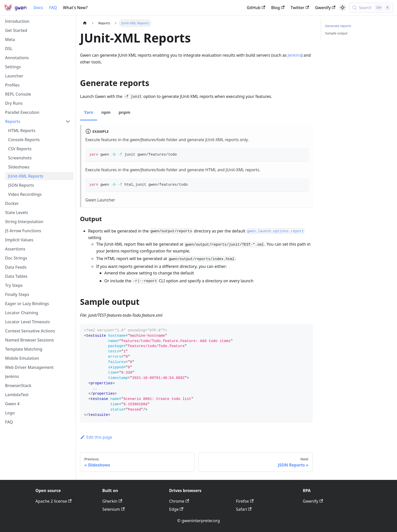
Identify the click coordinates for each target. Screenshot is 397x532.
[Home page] (85, 23)
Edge (176, 509)
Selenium (113, 509)
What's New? (75, 8)
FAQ (53, 8)
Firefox (245, 501)
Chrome (179, 501)
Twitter (300, 8)
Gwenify (325, 8)
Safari (244, 509)
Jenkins (294, 55)
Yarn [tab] (89, 112)
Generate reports (338, 26)
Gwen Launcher (100, 200)
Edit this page (96, 437)
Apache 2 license (54, 501)
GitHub (256, 8)
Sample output (336, 33)
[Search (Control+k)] (371, 8)
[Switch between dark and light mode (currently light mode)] (343, 8)
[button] (38, 121)
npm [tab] (106, 112)
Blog (278, 8)
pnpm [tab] (124, 112)
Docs (38, 8)
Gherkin (112, 501)
